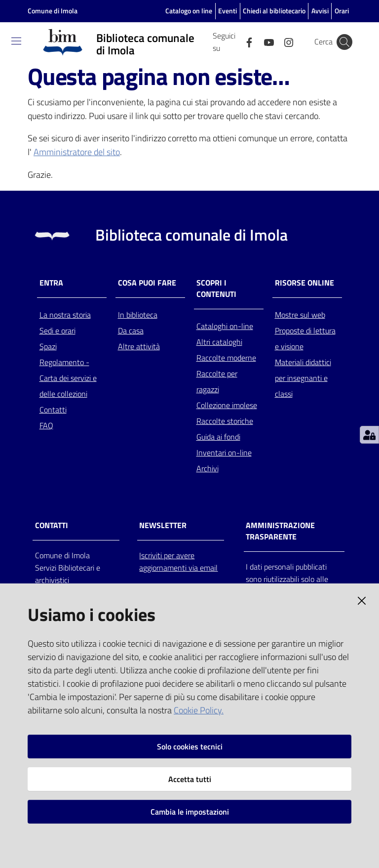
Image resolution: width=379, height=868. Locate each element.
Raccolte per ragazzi (217, 381)
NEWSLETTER (163, 525)
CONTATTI (52, 525)
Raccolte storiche (225, 421)
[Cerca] (344, 42)
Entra (51, 283)
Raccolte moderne (226, 358)
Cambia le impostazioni (190, 812)
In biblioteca (138, 315)
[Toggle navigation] (16, 41)
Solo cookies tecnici (190, 746)
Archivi (208, 468)
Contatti (53, 410)
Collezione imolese (227, 405)
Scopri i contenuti (216, 289)
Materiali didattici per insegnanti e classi (303, 378)
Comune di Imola (53, 11)
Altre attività (139, 346)
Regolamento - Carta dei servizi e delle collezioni (68, 378)
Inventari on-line (224, 453)
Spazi (48, 346)
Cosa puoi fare (147, 283)
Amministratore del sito (77, 152)
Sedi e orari (57, 331)
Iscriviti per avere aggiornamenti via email (178, 561)
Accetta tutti (190, 779)
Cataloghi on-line (225, 326)
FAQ (46, 425)
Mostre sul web (300, 315)
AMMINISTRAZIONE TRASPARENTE (280, 531)
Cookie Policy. (199, 710)
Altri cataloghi (219, 342)
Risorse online (304, 283)
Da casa (131, 331)
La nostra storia (65, 315)
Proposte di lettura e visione (305, 338)
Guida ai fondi (218, 437)
